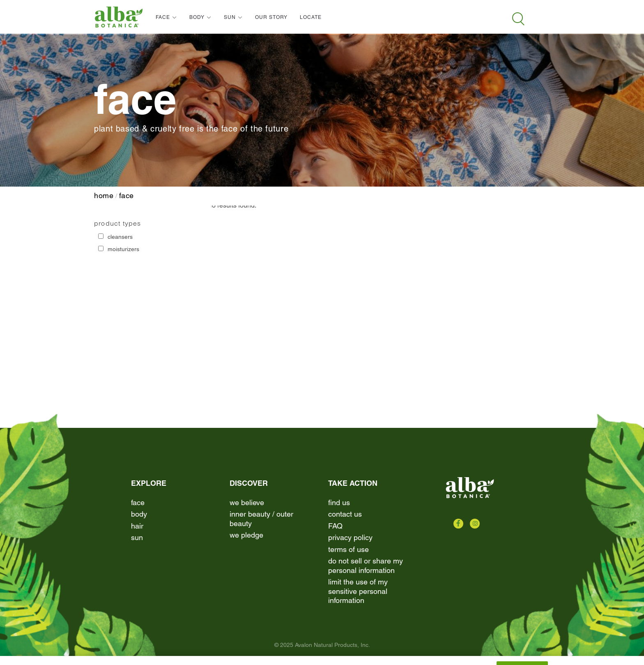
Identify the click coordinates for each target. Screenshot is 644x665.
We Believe (247, 502)
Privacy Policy (350, 537)
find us (339, 502)
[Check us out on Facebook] (458, 524)
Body (139, 514)
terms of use (348, 549)
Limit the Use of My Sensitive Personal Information (358, 591)
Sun (137, 537)
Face (126, 195)
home (104, 195)
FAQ (335, 526)
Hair (137, 526)
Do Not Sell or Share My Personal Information (366, 566)
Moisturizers (123, 249)
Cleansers (120, 237)
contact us (345, 514)
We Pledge (246, 535)
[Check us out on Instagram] (475, 524)
